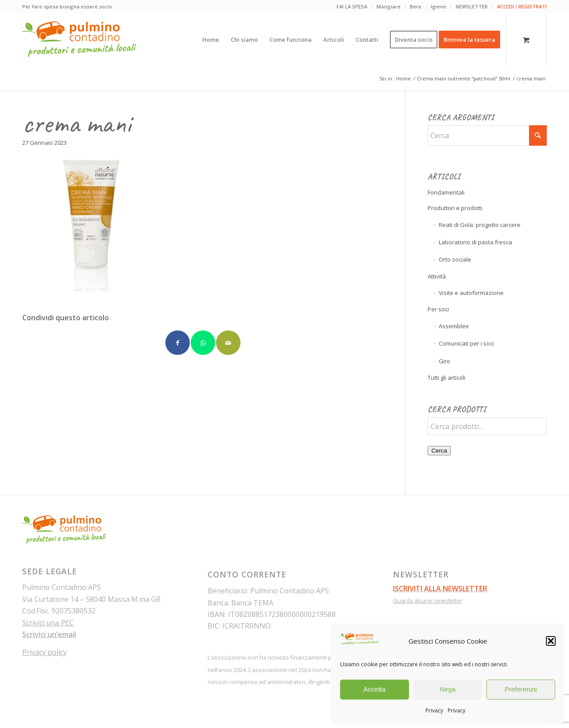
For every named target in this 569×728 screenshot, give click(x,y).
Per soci (438, 309)
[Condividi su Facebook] (178, 343)
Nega (448, 689)
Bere (416, 6)
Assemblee (454, 326)
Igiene (439, 6)
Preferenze (521, 689)
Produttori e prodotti (455, 208)
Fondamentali (446, 192)
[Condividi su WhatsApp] (203, 343)
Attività (437, 276)
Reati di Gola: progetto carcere (480, 225)
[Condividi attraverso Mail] (228, 343)
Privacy (434, 710)
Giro (445, 361)
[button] (551, 641)
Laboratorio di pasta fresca (475, 242)
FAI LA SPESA (352, 6)
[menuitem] (352, 7)
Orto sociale (455, 259)
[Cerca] (487, 135)
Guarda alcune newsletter (428, 601)
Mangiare (389, 6)
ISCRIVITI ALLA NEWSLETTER (440, 589)
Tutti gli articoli (447, 378)
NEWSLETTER (472, 6)
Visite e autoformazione (471, 293)
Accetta (374, 689)
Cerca (439, 451)
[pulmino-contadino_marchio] (79, 40)
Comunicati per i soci (466, 343)
